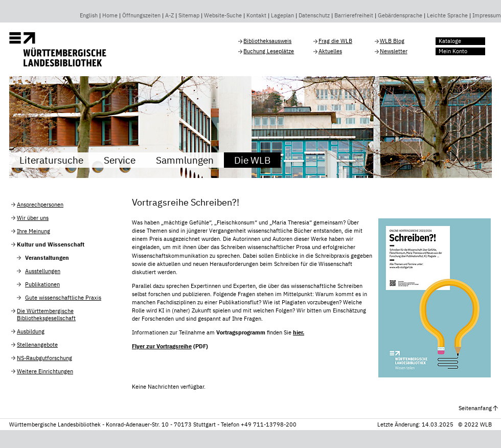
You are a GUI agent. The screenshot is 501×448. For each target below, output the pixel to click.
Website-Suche (223, 15)
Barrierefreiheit (354, 15)
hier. (299, 332)
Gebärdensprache (400, 15)
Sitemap (189, 15)
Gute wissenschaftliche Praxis (63, 298)
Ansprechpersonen (40, 205)
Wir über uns (33, 218)
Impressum (487, 15)
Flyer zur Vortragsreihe (162, 346)
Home (110, 15)
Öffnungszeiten (141, 15)
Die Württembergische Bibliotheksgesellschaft (46, 315)
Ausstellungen (43, 271)
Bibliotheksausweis (267, 41)
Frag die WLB (335, 41)
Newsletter (394, 51)
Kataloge (450, 41)
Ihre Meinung (33, 231)
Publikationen (42, 284)
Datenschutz (314, 15)
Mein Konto (453, 51)
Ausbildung (31, 331)
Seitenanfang (475, 408)
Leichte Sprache (447, 15)
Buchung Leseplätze (269, 51)
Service (120, 160)
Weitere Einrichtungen (45, 371)
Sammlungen (185, 160)
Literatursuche (51, 160)
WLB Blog (392, 41)
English (89, 15)
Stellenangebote (37, 345)
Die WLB (252, 160)
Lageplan (282, 15)
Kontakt (256, 15)
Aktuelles (330, 51)
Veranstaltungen (47, 258)
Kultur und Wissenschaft (51, 244)
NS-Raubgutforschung (44, 358)
